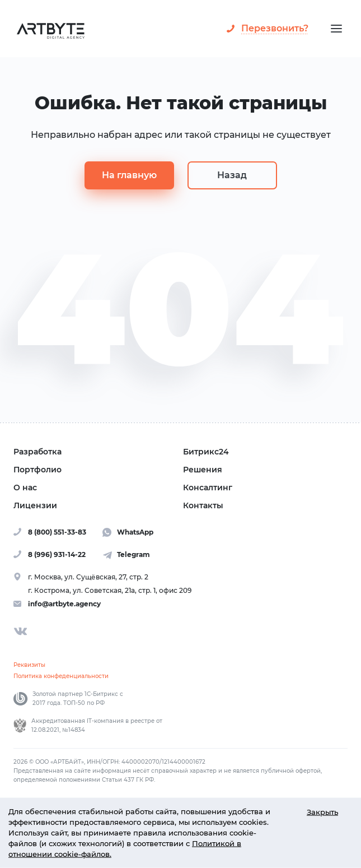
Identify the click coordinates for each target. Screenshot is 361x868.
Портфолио (37, 470)
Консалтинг (208, 488)
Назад (232, 175)
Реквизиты (29, 665)
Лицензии (35, 505)
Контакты (203, 505)
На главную (129, 175)
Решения (203, 470)
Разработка (37, 452)
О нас (25, 488)
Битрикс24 (206, 452)
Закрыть (322, 812)
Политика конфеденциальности (61, 676)
